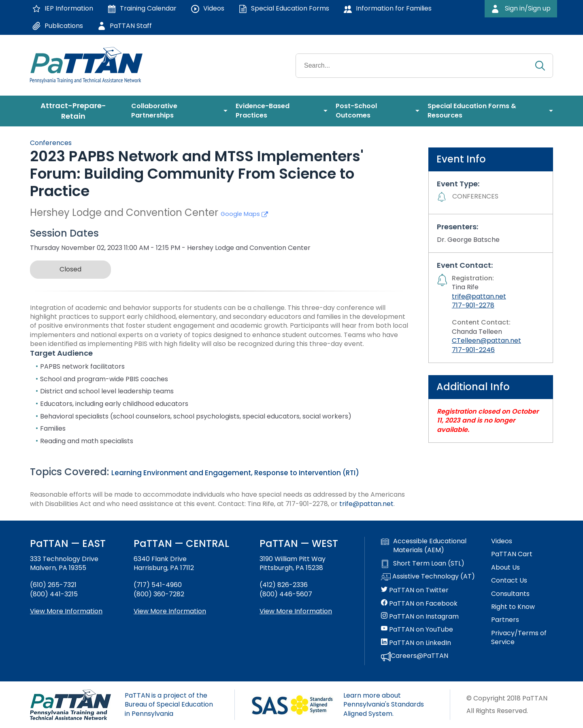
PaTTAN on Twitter (415, 590)
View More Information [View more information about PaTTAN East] (66, 611)
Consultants (510, 594)
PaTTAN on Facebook (419, 604)
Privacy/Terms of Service (519, 638)
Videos (502, 541)
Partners (505, 620)
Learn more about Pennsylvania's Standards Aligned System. (384, 705)
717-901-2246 (473, 350)
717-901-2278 (473, 305)
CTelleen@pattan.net (486, 341)
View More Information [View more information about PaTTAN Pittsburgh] (296, 611)
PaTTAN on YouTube (417, 630)
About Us (505, 568)
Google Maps (244, 214)
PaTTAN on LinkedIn (416, 643)
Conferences (51, 143)
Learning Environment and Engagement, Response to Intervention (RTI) (235, 473)
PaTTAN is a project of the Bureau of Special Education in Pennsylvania (169, 705)
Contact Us (509, 581)
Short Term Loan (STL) (423, 564)
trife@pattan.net (366, 504)
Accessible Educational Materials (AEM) (424, 546)
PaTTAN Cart (512, 554)
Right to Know (513, 607)
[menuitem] (77, 111)
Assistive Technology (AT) (428, 577)
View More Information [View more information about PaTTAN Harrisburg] (170, 611)
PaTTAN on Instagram (420, 617)
